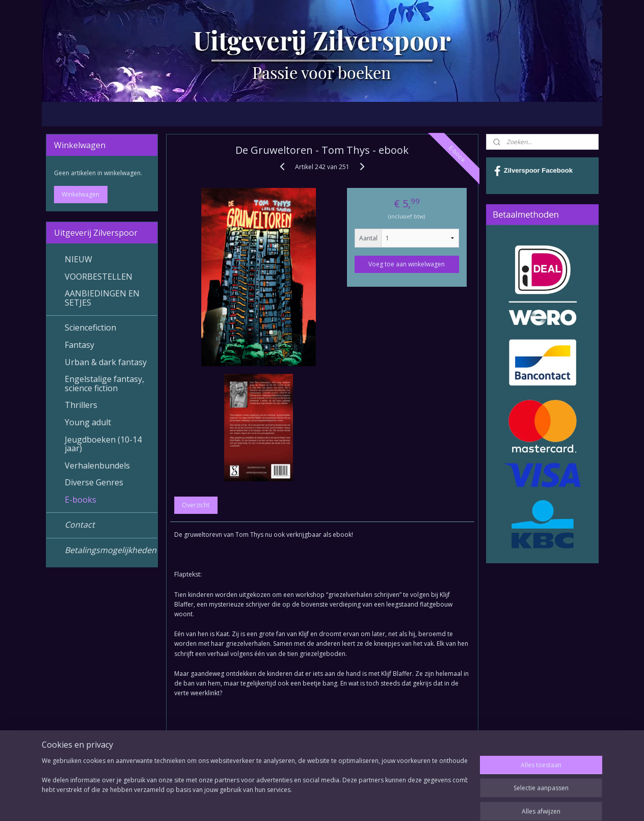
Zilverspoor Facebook (533, 171)
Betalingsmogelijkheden (111, 550)
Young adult (88, 422)
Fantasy (79, 345)
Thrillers (81, 405)
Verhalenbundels (97, 466)
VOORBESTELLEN (99, 277)
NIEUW (78, 259)
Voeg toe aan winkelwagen (407, 264)
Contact (80, 525)
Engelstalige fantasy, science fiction (104, 384)
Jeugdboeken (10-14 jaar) (103, 444)
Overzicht (196, 505)
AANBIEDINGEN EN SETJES (102, 298)
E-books (81, 500)
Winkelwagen (81, 194)
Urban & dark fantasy (106, 362)
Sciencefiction (90, 327)
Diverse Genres (94, 482)
